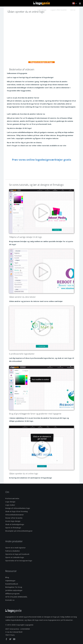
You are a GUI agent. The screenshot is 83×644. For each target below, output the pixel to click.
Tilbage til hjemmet (42, 3)
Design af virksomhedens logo (18, 508)
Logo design (42, 10)
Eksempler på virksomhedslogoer (19, 531)
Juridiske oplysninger (14, 590)
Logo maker (10, 505)
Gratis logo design (13, 521)
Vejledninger (10, 581)
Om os (73, 10)
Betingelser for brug (14, 587)
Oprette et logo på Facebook (17, 554)
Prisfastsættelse (12, 498)
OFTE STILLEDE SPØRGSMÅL (16, 597)
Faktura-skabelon (12, 551)
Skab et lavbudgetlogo (15, 524)
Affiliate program (12, 594)
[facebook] (7, 640)
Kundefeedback (12, 584)
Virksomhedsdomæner (15, 515)
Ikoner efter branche (14, 518)
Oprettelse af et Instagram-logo (19, 561)
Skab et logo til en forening (16, 511)
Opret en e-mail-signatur (15, 548)
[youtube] (14, 640)
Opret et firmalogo (13, 528)
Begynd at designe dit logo (41, 62)
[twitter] (10, 640)
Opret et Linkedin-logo (15, 557)
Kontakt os (10, 600)
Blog (7, 577)
